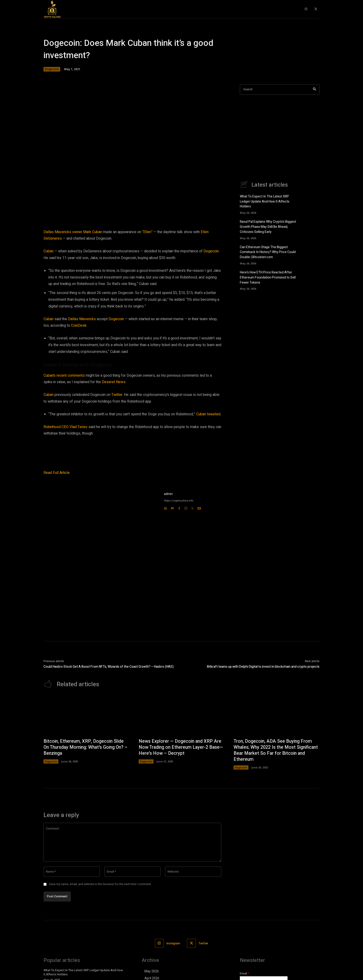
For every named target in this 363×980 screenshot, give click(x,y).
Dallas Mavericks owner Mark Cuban (73, 232)
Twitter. (117, 395)
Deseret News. (114, 382)
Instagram (173, 943)
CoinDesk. (79, 326)
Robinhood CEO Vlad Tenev (66, 427)
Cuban (49, 251)
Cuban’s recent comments (64, 376)
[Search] (314, 89)
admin (168, 494)
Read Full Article (57, 473)
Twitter (204, 943)
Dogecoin (52, 69)
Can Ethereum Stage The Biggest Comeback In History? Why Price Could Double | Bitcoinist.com (268, 251)
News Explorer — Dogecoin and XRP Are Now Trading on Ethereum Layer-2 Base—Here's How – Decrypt (181, 747)
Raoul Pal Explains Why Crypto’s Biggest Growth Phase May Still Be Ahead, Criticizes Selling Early (268, 226)
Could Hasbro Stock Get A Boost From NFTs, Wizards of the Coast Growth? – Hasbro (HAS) (109, 667)
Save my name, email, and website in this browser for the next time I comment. (100, 884)
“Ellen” (147, 232)
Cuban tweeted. (209, 414)
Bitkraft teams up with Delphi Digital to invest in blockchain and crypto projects (263, 667)
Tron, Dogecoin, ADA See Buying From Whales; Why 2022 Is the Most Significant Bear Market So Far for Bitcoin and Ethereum (273, 750)
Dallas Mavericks (82, 319)
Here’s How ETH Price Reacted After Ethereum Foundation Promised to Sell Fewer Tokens (268, 276)
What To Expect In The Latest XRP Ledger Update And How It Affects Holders (265, 202)
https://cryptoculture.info (178, 501)
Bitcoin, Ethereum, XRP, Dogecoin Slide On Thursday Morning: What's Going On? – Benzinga (85, 747)
